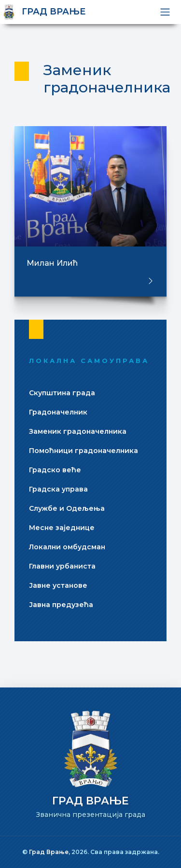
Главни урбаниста (62, 566)
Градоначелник (58, 412)
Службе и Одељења (67, 508)
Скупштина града (62, 393)
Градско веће (55, 470)
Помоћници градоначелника (84, 451)
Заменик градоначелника (78, 431)
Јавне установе (58, 585)
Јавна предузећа (61, 605)
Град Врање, (50, 852)
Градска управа (58, 489)
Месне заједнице (62, 528)
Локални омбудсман (67, 547)
